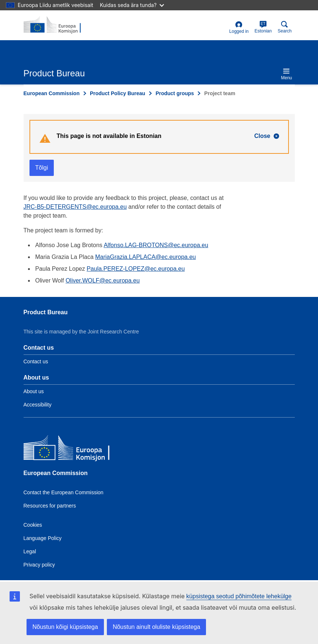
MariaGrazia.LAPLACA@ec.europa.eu (145, 257)
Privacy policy (39, 565)
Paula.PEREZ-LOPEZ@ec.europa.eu (136, 269)
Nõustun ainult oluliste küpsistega (156, 627)
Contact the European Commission (64, 492)
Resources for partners (50, 506)
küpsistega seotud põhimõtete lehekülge (239, 596)
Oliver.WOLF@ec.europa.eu (103, 281)
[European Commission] (77, 449)
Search (284, 27)
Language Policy (43, 538)
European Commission (52, 93)
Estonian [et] (263, 27)
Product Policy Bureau (118, 93)
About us (34, 391)
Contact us (36, 361)
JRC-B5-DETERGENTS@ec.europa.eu (75, 207)
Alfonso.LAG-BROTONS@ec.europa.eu (156, 245)
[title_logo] (59, 25)
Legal (30, 551)
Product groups (175, 93)
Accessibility (38, 405)
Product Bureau (46, 312)
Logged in (239, 27)
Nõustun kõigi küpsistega (65, 627)
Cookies (33, 525)
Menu (286, 74)
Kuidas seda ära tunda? (132, 5)
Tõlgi (42, 168)
